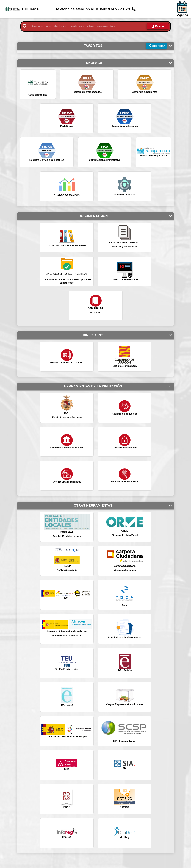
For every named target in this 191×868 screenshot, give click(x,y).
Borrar (160, 26)
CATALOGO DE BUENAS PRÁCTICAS (67, 274)
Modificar (158, 46)
